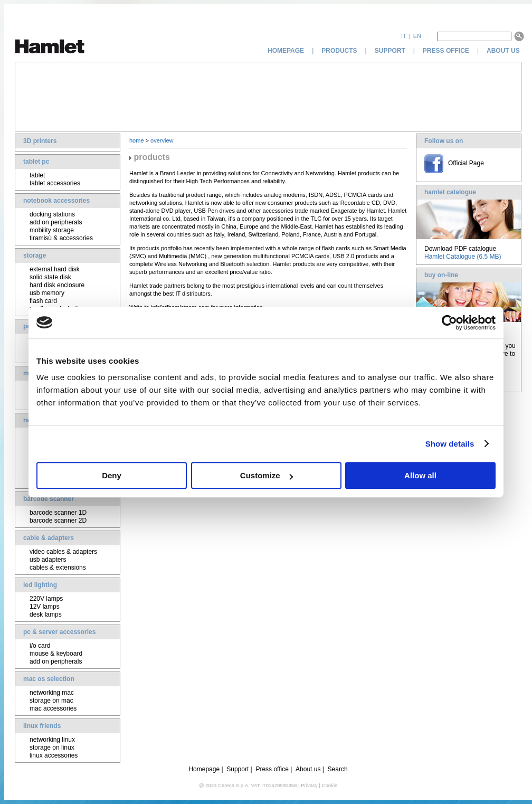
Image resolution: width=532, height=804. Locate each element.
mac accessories (53, 708)
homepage (286, 51)
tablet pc (36, 162)
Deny (112, 475)
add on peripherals (56, 222)
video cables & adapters (63, 552)
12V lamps (45, 607)
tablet (37, 175)
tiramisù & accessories (61, 238)
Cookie (329, 785)
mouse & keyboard (56, 654)
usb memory (47, 293)
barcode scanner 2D (58, 521)
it (404, 36)
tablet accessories (55, 183)
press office (446, 51)
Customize (267, 475)
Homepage (204, 769)
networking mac (52, 693)
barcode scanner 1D (58, 513)
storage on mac (51, 701)
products (339, 51)
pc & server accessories (59, 632)
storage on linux (52, 748)
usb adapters (48, 560)
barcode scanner (49, 499)
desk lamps (46, 614)
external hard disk (55, 269)
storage (35, 256)
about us (504, 51)
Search (338, 769)
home (137, 140)
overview (162, 140)
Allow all (420, 475)
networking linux (52, 740)
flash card (43, 301)
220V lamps (46, 599)
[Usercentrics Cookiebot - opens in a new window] (449, 323)
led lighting (40, 585)
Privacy (309, 785)
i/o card (40, 646)
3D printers (40, 141)
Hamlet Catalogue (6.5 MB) (463, 257)
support (390, 51)
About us (308, 769)
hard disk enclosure (57, 285)
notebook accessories (56, 201)
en (417, 36)
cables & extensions (58, 567)
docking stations (52, 214)
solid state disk (50, 277)
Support (237, 769)
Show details (450, 444)
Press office (272, 769)
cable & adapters (49, 538)
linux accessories (54, 755)
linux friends (42, 726)
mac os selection (49, 679)
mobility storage (52, 230)
